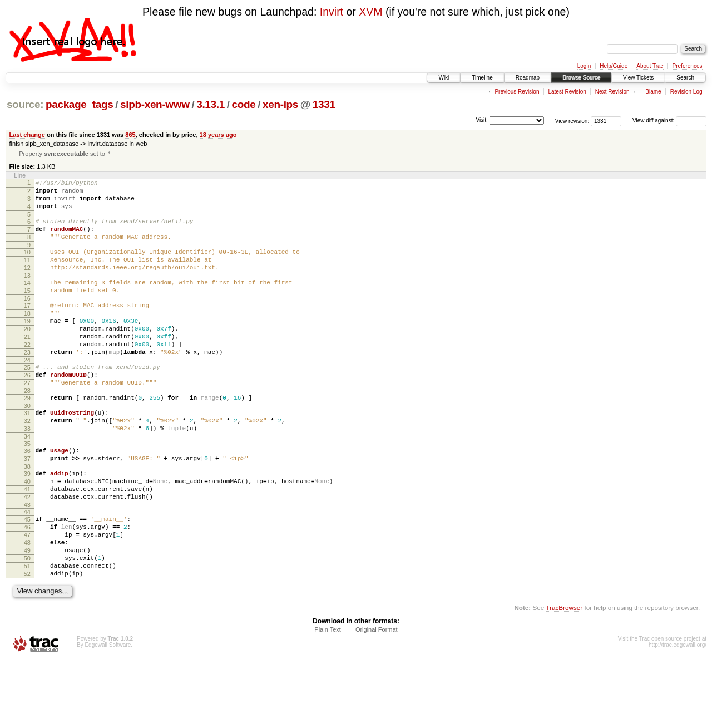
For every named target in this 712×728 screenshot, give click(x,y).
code (243, 104)
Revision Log (686, 92)
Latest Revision (567, 92)
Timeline (482, 78)
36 (27, 495)
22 (27, 374)
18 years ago (218, 135)
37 (27, 505)
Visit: (482, 120)
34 (27, 481)
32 (27, 462)
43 (27, 559)
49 (27, 612)
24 (27, 393)
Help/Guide (614, 66)
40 (27, 531)
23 (27, 383)
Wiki (444, 78)
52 (27, 640)
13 (27, 293)
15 (27, 310)
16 (27, 319)
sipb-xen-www (155, 104)
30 (27, 445)
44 (27, 567)
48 (27, 602)
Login (584, 66)
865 (130, 135)
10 (27, 265)
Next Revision (612, 92)
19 (27, 346)
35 (27, 488)
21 (27, 365)
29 (27, 436)
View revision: (572, 120)
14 (27, 301)
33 (27, 471)
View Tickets (638, 78)
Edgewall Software (108, 713)
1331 (324, 104)
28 (27, 429)
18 (27, 336)
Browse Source (581, 78)
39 (27, 522)
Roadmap (528, 78)
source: (25, 104)
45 (27, 574)
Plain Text (328, 697)
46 (27, 583)
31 (27, 452)
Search (685, 78)
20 (27, 355)
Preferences (688, 66)
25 (27, 400)
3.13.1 (211, 104)
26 (27, 410)
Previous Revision (517, 92)
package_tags (80, 104)
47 (27, 593)
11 (27, 274)
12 (27, 284)
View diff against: (669, 120)
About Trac (650, 66)
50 (27, 621)
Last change (27, 135)
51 (27, 631)
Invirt (332, 12)
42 (27, 550)
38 (27, 514)
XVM (370, 12)
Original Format (377, 697)
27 (27, 419)
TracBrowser (564, 675)
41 (27, 540)
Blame (653, 92)
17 (27, 327)
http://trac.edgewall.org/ (678, 713)
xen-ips (280, 104)
